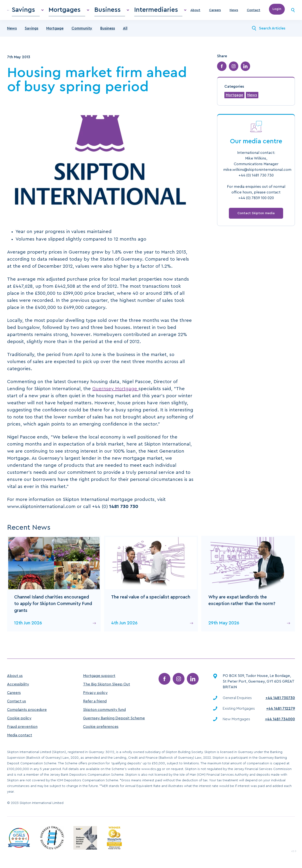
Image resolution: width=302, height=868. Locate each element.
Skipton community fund (104, 710)
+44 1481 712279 (281, 708)
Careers (215, 12)
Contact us (17, 701)
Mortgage (55, 32)
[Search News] (254, 32)
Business (108, 32)
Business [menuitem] (127, 12)
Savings (31, 32)
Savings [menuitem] (65, 12)
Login (277, 12)
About (195, 12)
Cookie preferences (101, 727)
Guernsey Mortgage (115, 393)
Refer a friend (95, 701)
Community (82, 32)
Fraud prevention (22, 727)
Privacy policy (95, 693)
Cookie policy (19, 718)
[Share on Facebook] (222, 70)
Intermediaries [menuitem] (162, 12)
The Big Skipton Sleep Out (107, 684)
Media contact (20, 735)
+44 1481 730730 (280, 698)
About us (15, 676)
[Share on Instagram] (234, 70)
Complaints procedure (27, 710)
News (234, 12)
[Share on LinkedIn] (245, 70)
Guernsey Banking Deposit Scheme (114, 718)
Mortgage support (99, 676)
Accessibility (18, 684)
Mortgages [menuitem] (96, 12)
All (125, 32)
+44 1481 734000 (280, 719)
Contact (254, 12)
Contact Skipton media (256, 217)
